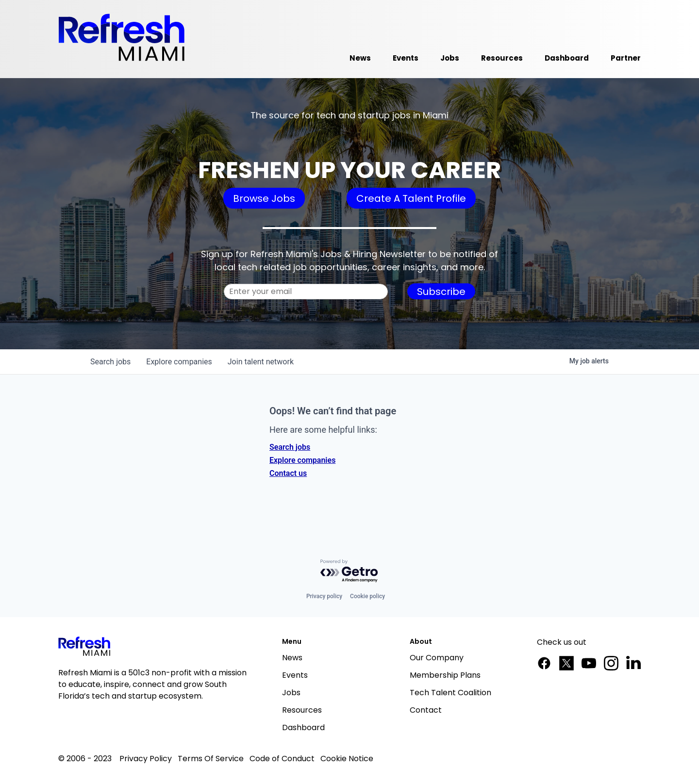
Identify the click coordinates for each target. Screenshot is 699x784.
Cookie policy (367, 596)
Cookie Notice (347, 759)
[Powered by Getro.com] (349, 571)
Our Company (437, 658)
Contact (426, 710)
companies (179, 362)
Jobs (291, 693)
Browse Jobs (264, 198)
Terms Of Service (211, 759)
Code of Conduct (282, 759)
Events (295, 675)
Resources (302, 710)
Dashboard (303, 727)
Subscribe (441, 292)
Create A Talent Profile (411, 198)
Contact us (288, 473)
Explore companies (302, 460)
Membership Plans (445, 675)
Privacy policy (324, 596)
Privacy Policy (146, 759)
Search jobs (290, 447)
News (292, 658)
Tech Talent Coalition (450, 693)
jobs (110, 362)
